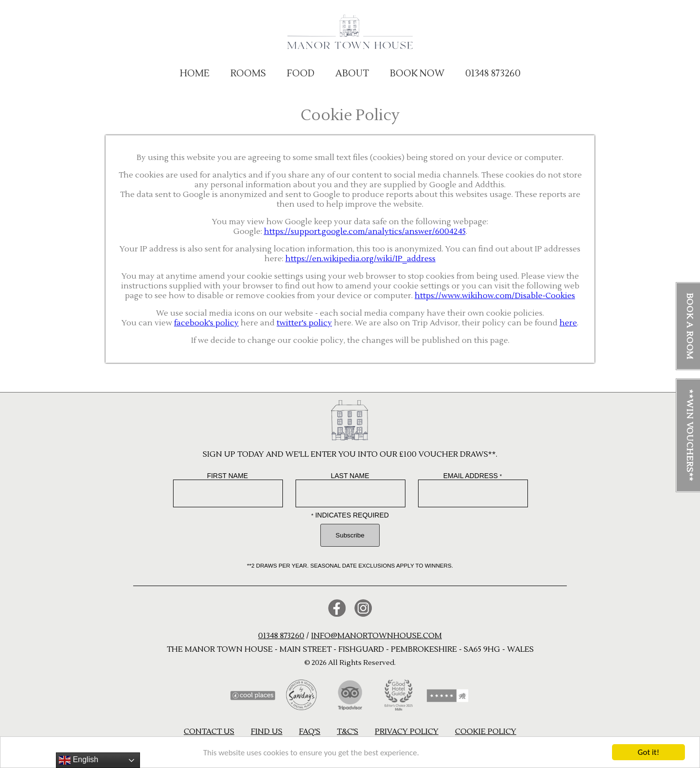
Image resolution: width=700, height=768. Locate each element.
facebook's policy (206, 323)
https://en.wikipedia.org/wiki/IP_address (360, 259)
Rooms (248, 73)
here (568, 323)
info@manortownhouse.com (376, 636)
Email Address (473, 476)
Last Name (350, 476)
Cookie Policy (486, 732)
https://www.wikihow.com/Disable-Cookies (495, 296)
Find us (267, 732)
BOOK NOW (417, 73)
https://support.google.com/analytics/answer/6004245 (365, 232)
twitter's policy (304, 323)
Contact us (209, 732)
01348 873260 (493, 73)
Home (195, 73)
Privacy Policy (407, 732)
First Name (228, 476)
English (79, 760)
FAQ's (310, 732)
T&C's (348, 732)
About (352, 73)
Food (301, 73)
